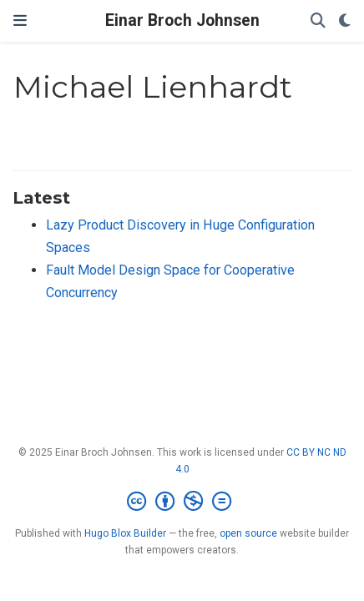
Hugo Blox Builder (125, 533)
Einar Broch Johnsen (182, 20)
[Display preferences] (345, 21)
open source (248, 533)
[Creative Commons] (182, 502)
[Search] (318, 21)
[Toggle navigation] (20, 21)
